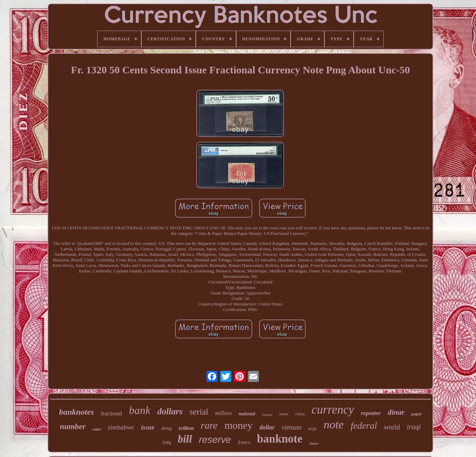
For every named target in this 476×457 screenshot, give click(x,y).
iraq (167, 442)
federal (364, 426)
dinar (396, 412)
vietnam (292, 427)
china (300, 414)
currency (333, 410)
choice (314, 443)
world (392, 427)
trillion (186, 428)
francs (244, 442)
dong (166, 428)
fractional (112, 413)
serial (199, 412)
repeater (371, 413)
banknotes (76, 412)
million (223, 413)
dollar (267, 427)
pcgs (313, 428)
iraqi (414, 427)
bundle (267, 415)
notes (283, 414)
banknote (280, 439)
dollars (170, 411)
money (239, 425)
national (247, 414)
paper (417, 414)
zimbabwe (121, 427)
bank (140, 410)
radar (97, 429)
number (73, 427)
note (334, 424)
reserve (215, 440)
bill (185, 439)
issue (148, 427)
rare (209, 425)
